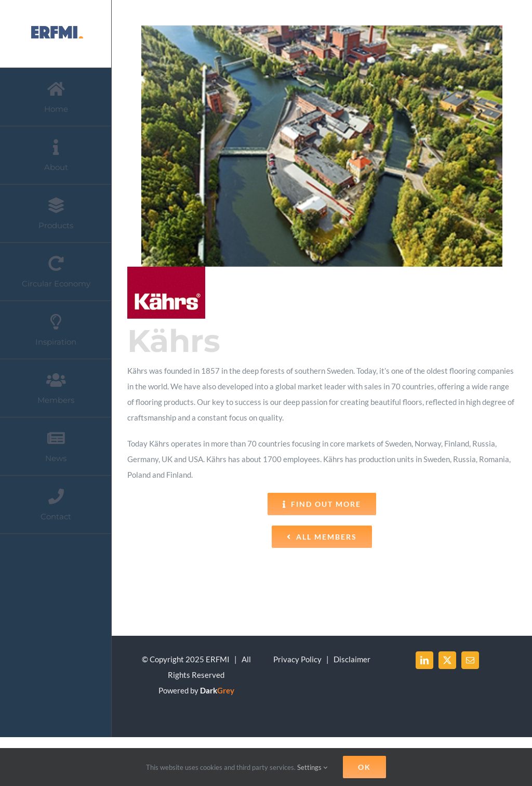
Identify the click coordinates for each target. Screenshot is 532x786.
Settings (312, 767)
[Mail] (470, 660)
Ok (364, 767)
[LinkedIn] (424, 660)
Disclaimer (352, 659)
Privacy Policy (297, 659)
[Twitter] (447, 660)
